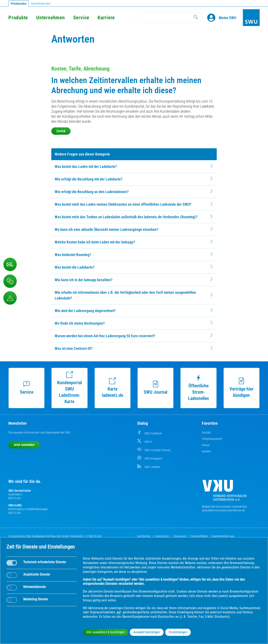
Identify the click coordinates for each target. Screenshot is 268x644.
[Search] (169, 18)
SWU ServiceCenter (20, 491)
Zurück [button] (61, 131)
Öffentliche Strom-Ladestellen (198, 388)
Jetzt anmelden (24, 445)
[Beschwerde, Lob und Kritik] (10, 281)
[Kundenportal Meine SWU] (227, 18)
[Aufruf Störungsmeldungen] (10, 298)
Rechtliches (144, 536)
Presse (206, 445)
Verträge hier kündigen (241, 388)
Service (81, 18)
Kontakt (206, 432)
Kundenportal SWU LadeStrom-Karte (70, 388)
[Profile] (213, 18)
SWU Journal (155, 388)
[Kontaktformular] (10, 264)
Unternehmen (50, 18)
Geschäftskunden (41, 4)
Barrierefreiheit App (223, 536)
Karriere (106, 18)
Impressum (180, 536)
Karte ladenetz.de (113, 388)
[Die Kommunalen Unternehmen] (224, 492)
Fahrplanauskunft (212, 439)
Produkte (18, 18)
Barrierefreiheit (200, 536)
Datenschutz (162, 536)
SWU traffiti (15, 505)
